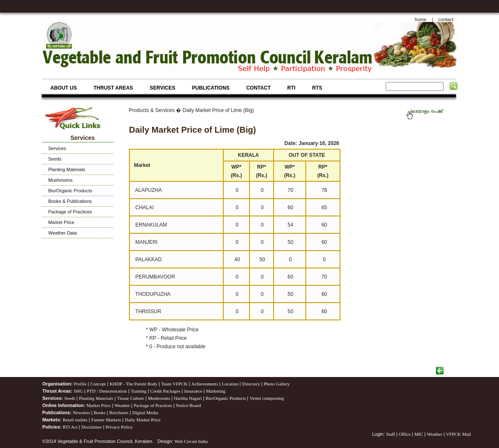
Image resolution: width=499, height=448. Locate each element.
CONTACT (258, 88)
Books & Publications (70, 201)
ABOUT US (64, 88)
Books (99, 412)
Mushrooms (60, 180)
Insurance (193, 391)
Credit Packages (165, 391)
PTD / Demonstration (107, 391)
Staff (391, 434)
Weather (122, 405)
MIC (419, 434)
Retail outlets (75, 420)
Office (405, 434)
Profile (80, 384)
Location (230, 384)
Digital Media (145, 412)
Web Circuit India (191, 441)
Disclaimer (91, 427)
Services (57, 148)
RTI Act (70, 427)
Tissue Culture (131, 398)
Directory (251, 384)
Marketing (216, 391)
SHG (78, 391)
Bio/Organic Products (70, 191)
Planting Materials (67, 169)
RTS (317, 88)
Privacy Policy (119, 427)
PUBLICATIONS (211, 88)
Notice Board (188, 405)
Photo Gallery (277, 384)
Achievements (204, 384)
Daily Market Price (143, 420)
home (421, 19)
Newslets (81, 412)
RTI (291, 88)
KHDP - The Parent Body (133, 384)
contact (446, 19)
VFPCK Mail (459, 434)
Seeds (55, 159)
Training (139, 391)
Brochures (119, 412)
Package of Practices (70, 212)
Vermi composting (267, 398)
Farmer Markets (106, 420)
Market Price (61, 222)
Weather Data (63, 233)
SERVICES (162, 88)
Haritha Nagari (188, 398)
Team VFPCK (174, 384)
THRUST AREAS (113, 88)
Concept (98, 384)
